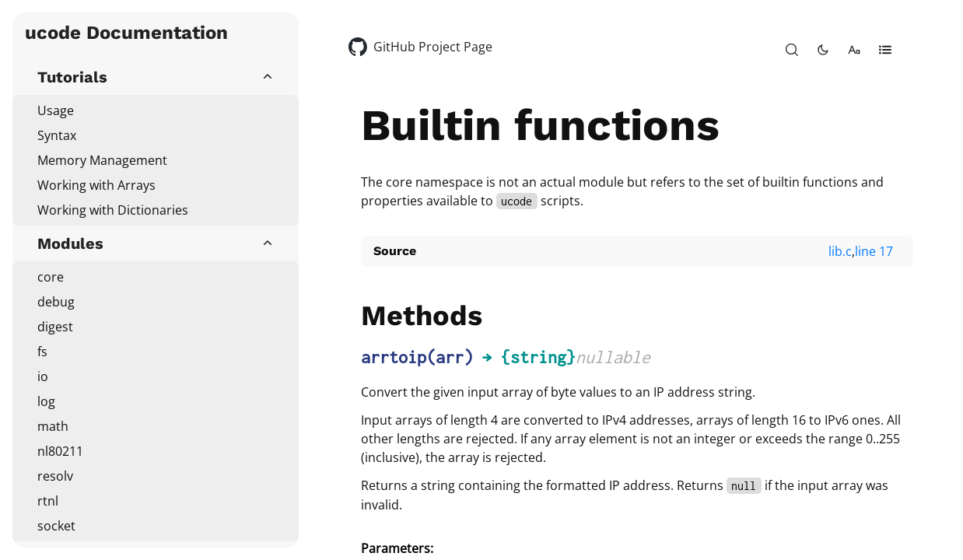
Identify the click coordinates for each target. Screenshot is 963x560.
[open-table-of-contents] (885, 50)
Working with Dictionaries (113, 210)
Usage (56, 110)
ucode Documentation (126, 33)
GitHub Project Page (433, 47)
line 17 (874, 251)
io (43, 376)
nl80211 (60, 451)
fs (42, 352)
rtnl (48, 501)
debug (56, 302)
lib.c (840, 251)
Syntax (57, 135)
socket (56, 526)
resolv (55, 476)
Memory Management (102, 160)
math (53, 426)
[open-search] (792, 50)
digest (55, 327)
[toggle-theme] (823, 50)
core (51, 277)
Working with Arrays (96, 185)
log (46, 401)
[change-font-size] (854, 50)
